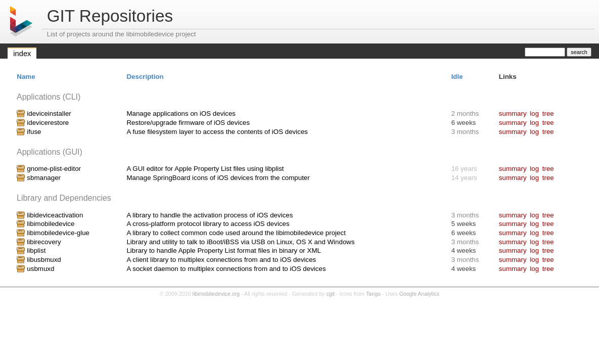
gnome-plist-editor (54, 169)
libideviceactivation (55, 215)
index (22, 54)
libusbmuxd (44, 260)
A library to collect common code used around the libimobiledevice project (236, 233)
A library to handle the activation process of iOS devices (210, 215)
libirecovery (44, 242)
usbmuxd (40, 269)
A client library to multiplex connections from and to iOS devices (221, 260)
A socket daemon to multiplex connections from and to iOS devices (226, 269)
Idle (457, 77)
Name (26, 77)
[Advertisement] (300, 327)
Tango (373, 294)
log (534, 113)
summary (513, 113)
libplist (36, 251)
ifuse (34, 132)
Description (145, 77)
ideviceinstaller (49, 113)
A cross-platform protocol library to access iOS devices (208, 224)
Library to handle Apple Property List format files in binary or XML (223, 251)
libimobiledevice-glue (58, 233)
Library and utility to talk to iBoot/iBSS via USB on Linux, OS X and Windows (240, 242)
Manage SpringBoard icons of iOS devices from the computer (218, 178)
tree (548, 113)
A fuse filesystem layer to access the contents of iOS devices (217, 132)
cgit (330, 294)
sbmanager (44, 178)
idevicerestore (48, 123)
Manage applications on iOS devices (181, 113)
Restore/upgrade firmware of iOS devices (188, 123)
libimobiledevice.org (216, 294)
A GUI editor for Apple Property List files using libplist (205, 169)
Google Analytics (419, 294)
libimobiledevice (51, 224)
